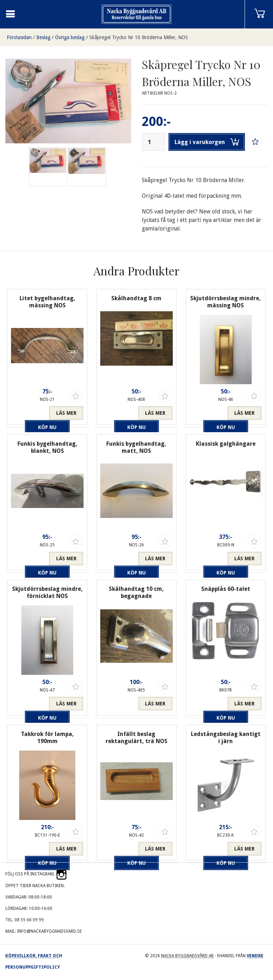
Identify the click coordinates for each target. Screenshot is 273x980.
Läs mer (66, 413)
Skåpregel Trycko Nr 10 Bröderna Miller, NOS (139, 37)
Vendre (255, 956)
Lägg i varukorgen (207, 142)
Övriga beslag (70, 37)
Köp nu (30, 413)
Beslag (43, 37)
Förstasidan (19, 37)
